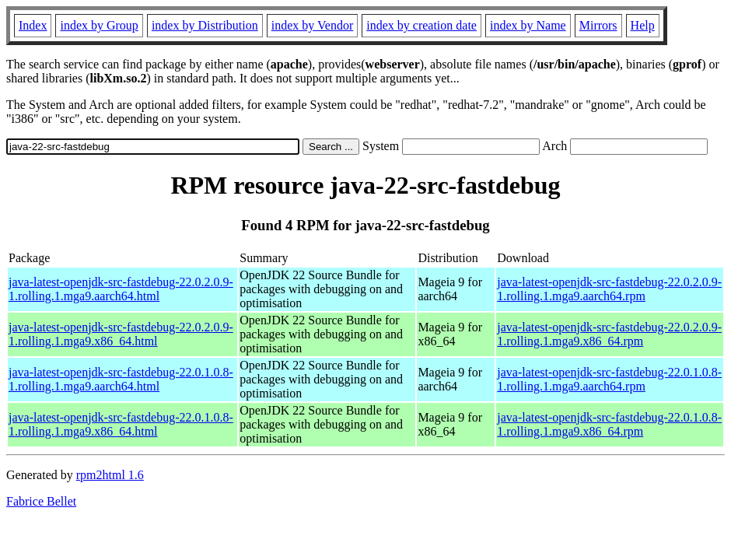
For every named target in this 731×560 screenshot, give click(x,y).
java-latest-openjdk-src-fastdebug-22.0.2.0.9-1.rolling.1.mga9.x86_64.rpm (609, 334)
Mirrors (598, 25)
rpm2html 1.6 (110, 475)
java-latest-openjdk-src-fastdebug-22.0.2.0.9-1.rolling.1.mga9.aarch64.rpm (609, 289)
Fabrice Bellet (41, 501)
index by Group (99, 25)
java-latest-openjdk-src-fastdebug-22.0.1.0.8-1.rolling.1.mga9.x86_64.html (121, 424)
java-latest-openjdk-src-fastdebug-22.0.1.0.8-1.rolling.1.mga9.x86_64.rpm (609, 424)
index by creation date (421, 25)
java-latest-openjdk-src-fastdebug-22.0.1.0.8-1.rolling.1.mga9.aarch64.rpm (609, 379)
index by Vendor (312, 25)
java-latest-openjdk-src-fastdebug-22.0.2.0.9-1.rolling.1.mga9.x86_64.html (121, 334)
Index (33, 25)
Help (643, 25)
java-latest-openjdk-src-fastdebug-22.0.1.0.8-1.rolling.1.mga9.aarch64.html (121, 379)
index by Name (528, 25)
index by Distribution (205, 25)
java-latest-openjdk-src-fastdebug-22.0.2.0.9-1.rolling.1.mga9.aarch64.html (121, 289)
